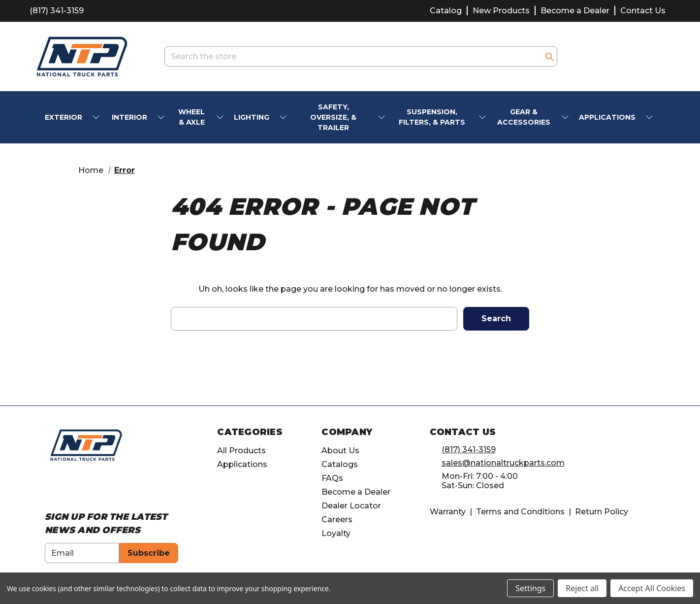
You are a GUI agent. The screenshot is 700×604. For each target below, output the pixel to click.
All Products (241, 451)
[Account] (633, 57)
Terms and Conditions (520, 512)
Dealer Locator (351, 506)
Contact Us (643, 11)
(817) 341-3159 (57, 11)
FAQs (332, 478)
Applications (242, 464)
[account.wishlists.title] (608, 57)
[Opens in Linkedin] (86, 488)
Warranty (448, 512)
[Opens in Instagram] (68, 488)
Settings (530, 588)
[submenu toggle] (97, 117)
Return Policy (602, 512)
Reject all (582, 588)
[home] (86, 445)
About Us (340, 451)
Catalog (446, 11)
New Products (501, 11)
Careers (337, 520)
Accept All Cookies (652, 588)
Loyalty (336, 533)
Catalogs (340, 464)
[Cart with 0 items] (658, 56)
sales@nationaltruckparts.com (503, 463)
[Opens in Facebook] (50, 488)
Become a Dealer (575, 11)
